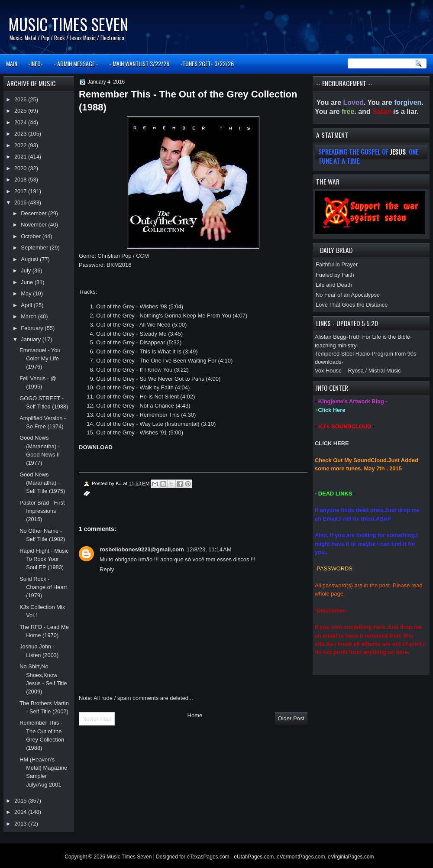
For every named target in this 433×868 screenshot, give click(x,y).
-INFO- (36, 63)
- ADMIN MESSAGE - (76, 63)
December (34, 213)
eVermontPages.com (301, 857)
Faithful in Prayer (337, 264)
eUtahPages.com (254, 857)
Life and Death (334, 285)
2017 (21, 191)
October (31, 236)
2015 (21, 801)
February (33, 328)
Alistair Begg (330, 337)
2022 (21, 145)
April (27, 305)
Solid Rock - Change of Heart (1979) (43, 587)
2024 (21, 122)
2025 (21, 111)
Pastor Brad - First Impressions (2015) (42, 511)
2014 (21, 812)
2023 (21, 134)
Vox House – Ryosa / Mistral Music (358, 371)
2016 (21, 202)
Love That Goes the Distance (352, 305)
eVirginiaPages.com (351, 857)
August (30, 259)
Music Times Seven (68, 24)
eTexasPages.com (208, 857)
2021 (21, 157)
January (31, 339)
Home (195, 715)
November (34, 225)
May (27, 293)
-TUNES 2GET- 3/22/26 (207, 63)
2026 (21, 99)
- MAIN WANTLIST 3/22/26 (139, 63)
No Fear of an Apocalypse (348, 295)
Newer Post (97, 719)
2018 (21, 180)
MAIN (12, 63)
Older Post (291, 718)
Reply (107, 569)
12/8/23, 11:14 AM (209, 549)
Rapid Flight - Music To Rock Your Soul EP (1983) (44, 559)
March (29, 316)
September (35, 248)
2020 (21, 168)
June (27, 282)
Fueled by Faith (335, 275)
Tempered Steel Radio (342, 354)
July (26, 270)
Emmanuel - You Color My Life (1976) (40, 359)
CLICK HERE (332, 443)
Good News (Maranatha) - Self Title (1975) (42, 483)
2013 (21, 824)
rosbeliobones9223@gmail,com (142, 549)
